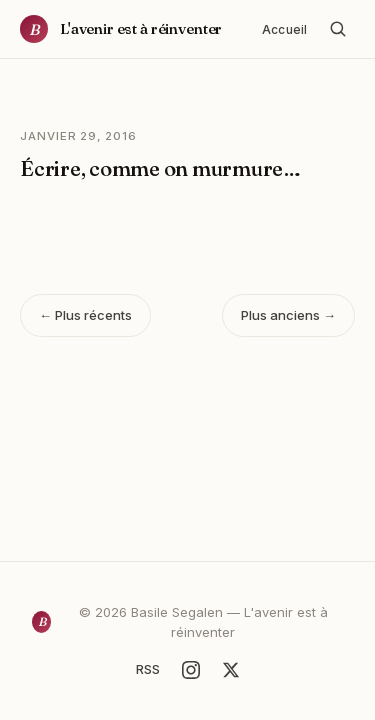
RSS (148, 669)
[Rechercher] (338, 29)
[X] (231, 670)
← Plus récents (85, 315)
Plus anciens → (288, 315)
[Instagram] (191, 670)
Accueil (284, 29)
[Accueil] (121, 29)
